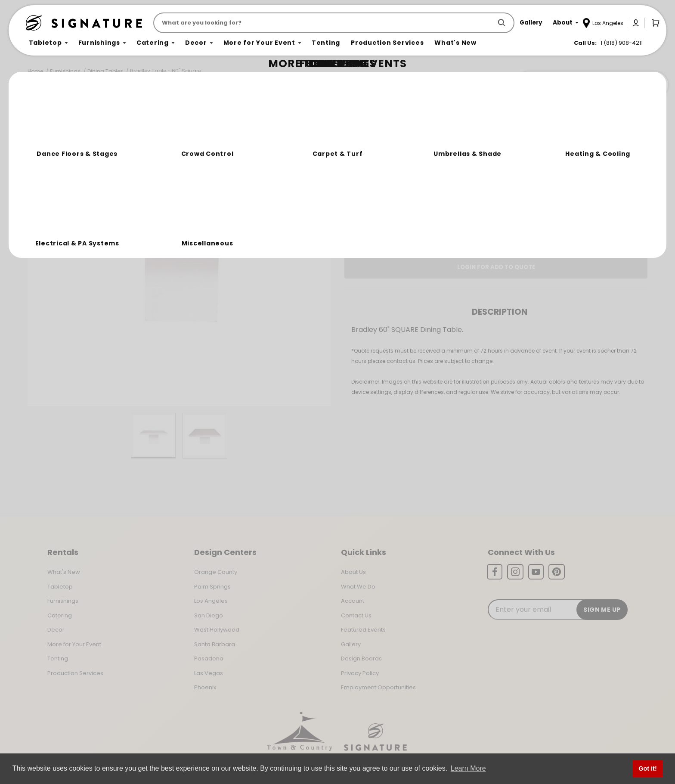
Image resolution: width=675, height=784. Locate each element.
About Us (353, 572)
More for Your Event (74, 644)
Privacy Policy (360, 673)
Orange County (216, 572)
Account (353, 601)
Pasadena (209, 658)
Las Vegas (209, 673)
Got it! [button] (647, 769)
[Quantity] (607, 182)
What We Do (358, 587)
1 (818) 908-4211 (622, 43)
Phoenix (205, 687)
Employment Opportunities (378, 687)
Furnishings (65, 71)
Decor (56, 630)
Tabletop (60, 587)
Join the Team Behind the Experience (591, 85)
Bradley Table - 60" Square (166, 71)
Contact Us (356, 615)
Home (35, 71)
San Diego (209, 615)
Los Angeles (211, 601)
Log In (467, 237)
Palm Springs (212, 587)
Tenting (58, 658)
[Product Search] (324, 23)
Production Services (75, 673)
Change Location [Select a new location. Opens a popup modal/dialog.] (525, 213)
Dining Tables (105, 71)
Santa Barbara (215, 644)
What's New (64, 572)
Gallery (351, 644)
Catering (60, 615)
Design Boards (361, 658)
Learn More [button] (468, 768)
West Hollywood (217, 630)
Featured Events (363, 630)
